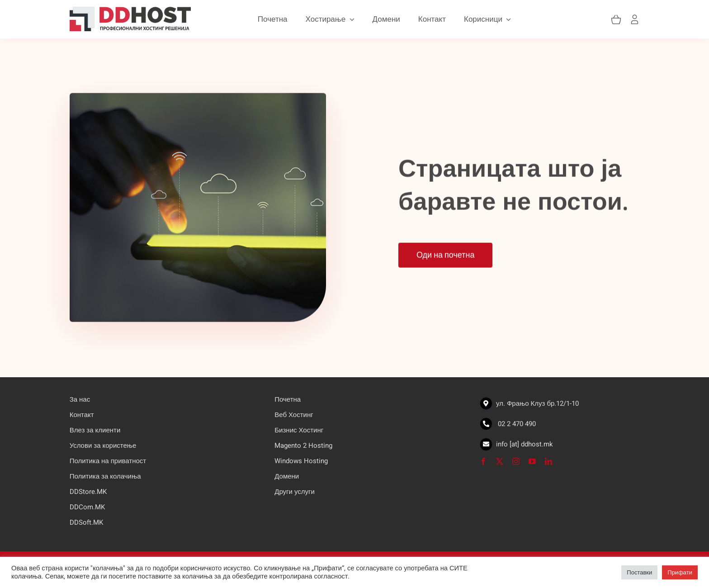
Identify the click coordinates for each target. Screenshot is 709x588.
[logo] (130, 8)
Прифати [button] (680, 572)
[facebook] (483, 461)
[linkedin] (548, 461)
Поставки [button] (639, 572)
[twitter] (500, 461)
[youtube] (532, 461)
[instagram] (516, 461)
